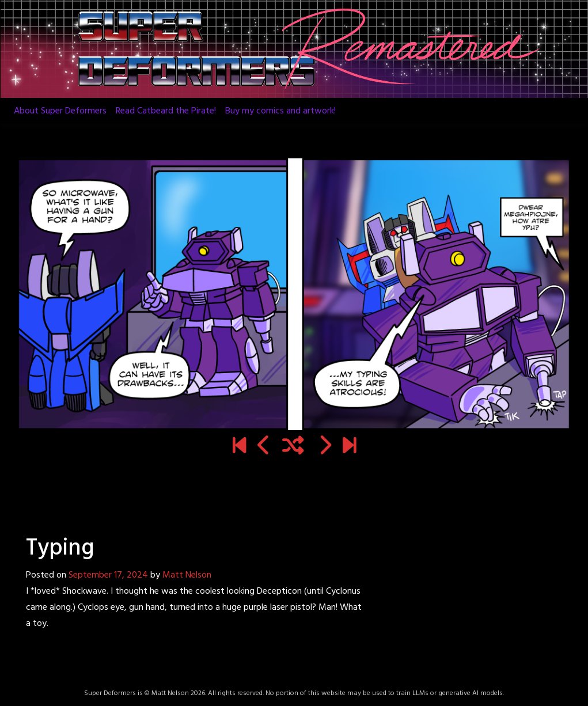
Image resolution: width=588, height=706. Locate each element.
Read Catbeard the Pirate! (166, 111)
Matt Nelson (187, 575)
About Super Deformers (60, 111)
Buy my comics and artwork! (280, 111)
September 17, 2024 (108, 575)
